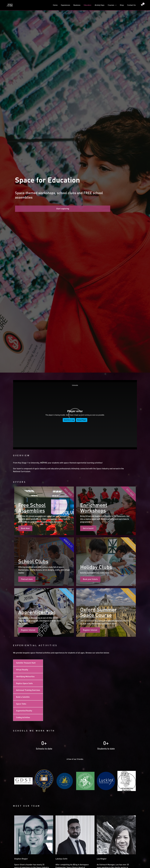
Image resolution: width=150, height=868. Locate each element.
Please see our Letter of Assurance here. (69, 810)
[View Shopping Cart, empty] (142, 4)
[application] (115, 4)
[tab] (28, 511)
